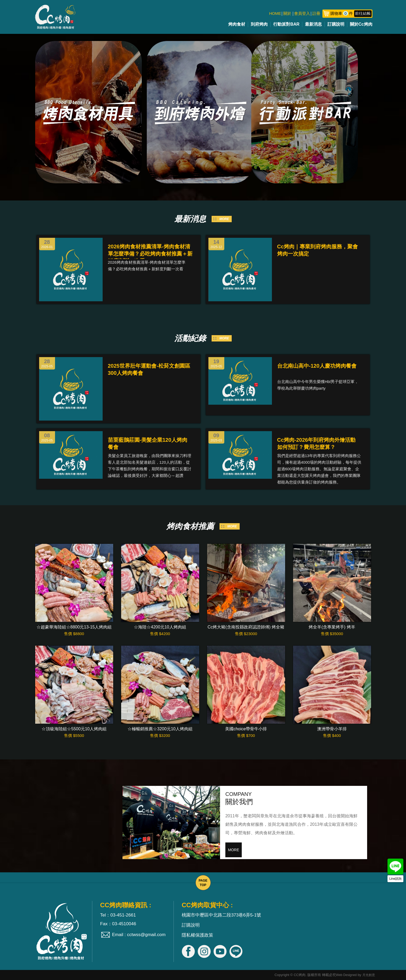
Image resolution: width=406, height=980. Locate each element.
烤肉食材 (237, 24)
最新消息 (313, 24)
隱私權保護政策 (197, 935)
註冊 (316, 13)
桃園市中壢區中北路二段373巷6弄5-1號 (221, 915)
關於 (287, 13)
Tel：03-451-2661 (118, 915)
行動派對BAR (286, 24)
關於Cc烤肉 (361, 24)
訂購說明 (336, 24)
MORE (224, 219)
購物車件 (351, 13)
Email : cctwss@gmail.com (139, 935)
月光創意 (369, 975)
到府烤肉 (259, 24)
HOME (275, 13)
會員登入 (302, 13)
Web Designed (346, 975)
